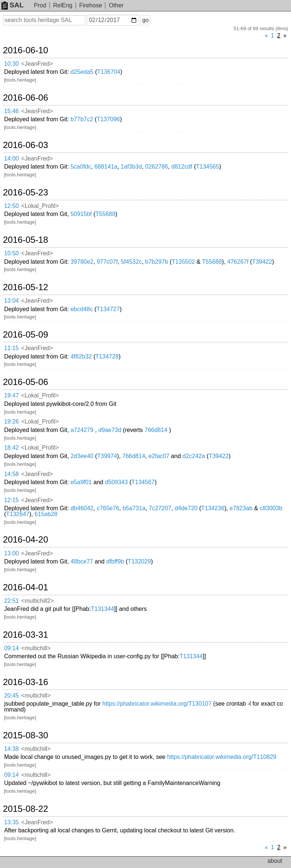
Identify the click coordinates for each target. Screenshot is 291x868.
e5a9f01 (81, 482)
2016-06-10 (26, 50)
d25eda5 (82, 72)
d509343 (116, 482)
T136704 (109, 72)
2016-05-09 (26, 335)
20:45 (11, 696)
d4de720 (186, 508)
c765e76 (108, 508)
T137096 (108, 119)
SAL (13, 5)
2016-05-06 (26, 382)
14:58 (11, 474)
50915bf (81, 214)
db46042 (82, 508)
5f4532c (132, 262)
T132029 (139, 561)
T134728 (107, 356)
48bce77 (82, 561)
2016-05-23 (26, 192)
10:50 (11, 253)
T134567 (143, 482)
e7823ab (241, 508)
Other (116, 5)
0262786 (157, 167)
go (145, 20)
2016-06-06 (26, 98)
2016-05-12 (26, 287)
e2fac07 (159, 456)
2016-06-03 (26, 145)
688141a (106, 167)
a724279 (82, 430)
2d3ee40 (82, 456)
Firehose (91, 5)
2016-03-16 (26, 682)
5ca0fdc (81, 167)
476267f (238, 262)
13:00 (11, 553)
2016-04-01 (26, 587)
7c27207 (160, 508)
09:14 (11, 648)
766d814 (156, 430)
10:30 (11, 64)
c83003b (271, 508)
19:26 (11, 422)
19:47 (11, 395)
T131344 (102, 609)
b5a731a (134, 508)
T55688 (105, 214)
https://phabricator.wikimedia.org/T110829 (222, 757)
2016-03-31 (26, 635)
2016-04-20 (26, 540)
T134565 (207, 167)
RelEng (63, 5)
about (275, 861)
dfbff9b (115, 561)
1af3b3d (131, 167)
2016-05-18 (26, 240)
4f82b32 (81, 356)
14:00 (11, 159)
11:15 (11, 348)
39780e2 (82, 262)
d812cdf (182, 167)
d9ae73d (110, 430)
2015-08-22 (26, 809)
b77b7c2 (82, 119)
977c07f (107, 262)
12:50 (11, 206)
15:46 (11, 111)
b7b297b (157, 262)
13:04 (11, 301)
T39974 (107, 456)
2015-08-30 (26, 735)
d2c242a (194, 456)
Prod (40, 5)
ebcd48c (82, 309)
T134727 (108, 309)
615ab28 (46, 514)
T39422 (262, 262)
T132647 (18, 514)
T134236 (213, 508)
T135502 (183, 262)
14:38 (11, 749)
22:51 (11, 601)
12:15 (11, 500)
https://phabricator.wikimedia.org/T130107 (157, 704)
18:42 (11, 448)
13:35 (11, 822)
